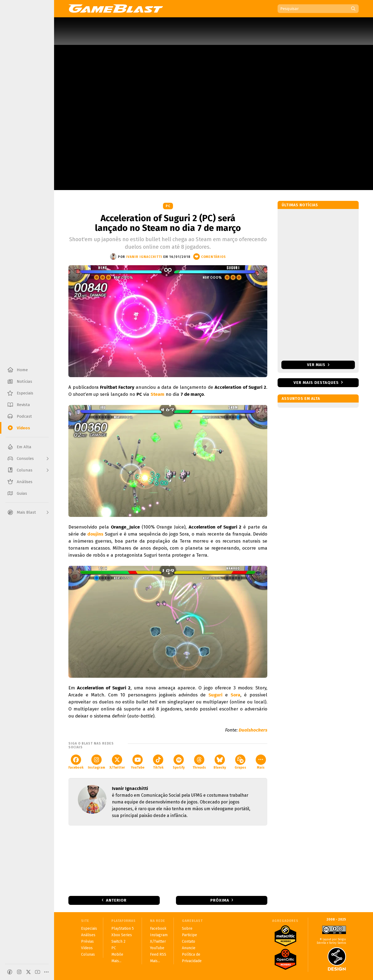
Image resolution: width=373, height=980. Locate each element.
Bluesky (220, 762)
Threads (199, 762)
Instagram (96, 762)
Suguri (215, 695)
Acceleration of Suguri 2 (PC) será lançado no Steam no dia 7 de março (168, 223)
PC (168, 206)
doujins (95, 534)
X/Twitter (117, 762)
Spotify (179, 762)
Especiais (89, 928)
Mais (261, 762)
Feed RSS (158, 954)
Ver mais (318, 365)
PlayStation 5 (123, 928)
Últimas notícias (300, 205)
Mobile (117, 954)
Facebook (76, 762)
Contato (189, 941)
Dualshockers (253, 730)
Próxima (220, 900)
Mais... (116, 961)
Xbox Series (122, 935)
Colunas (88, 954)
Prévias (87, 941)
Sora (235, 695)
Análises (88, 935)
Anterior (116, 900)
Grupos (240, 762)
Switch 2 (118, 941)
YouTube (138, 762)
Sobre (187, 928)
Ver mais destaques (316, 383)
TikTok (158, 762)
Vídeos (87, 948)
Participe (189, 935)
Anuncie (189, 948)
